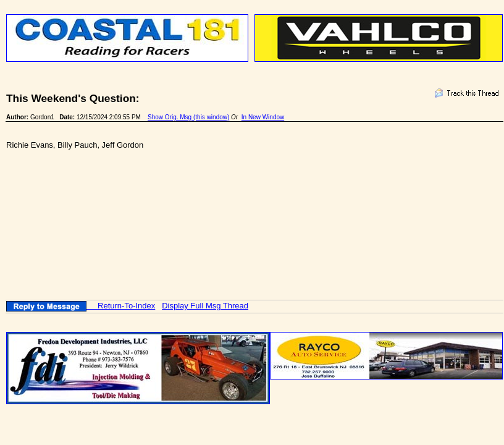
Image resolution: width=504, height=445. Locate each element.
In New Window (263, 117)
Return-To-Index (126, 306)
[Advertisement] (231, 204)
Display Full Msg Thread (205, 306)
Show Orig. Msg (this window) (188, 117)
